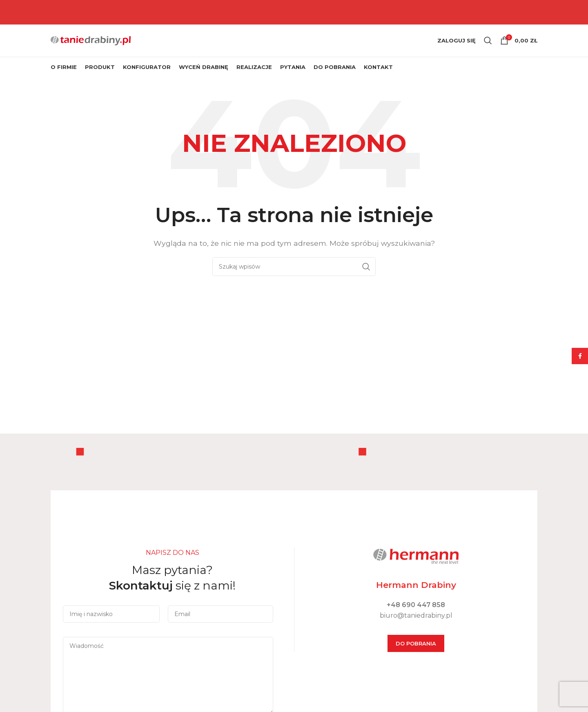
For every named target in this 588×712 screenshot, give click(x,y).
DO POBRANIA (416, 654)
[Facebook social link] (580, 356)
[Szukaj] (488, 46)
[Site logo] (91, 45)
